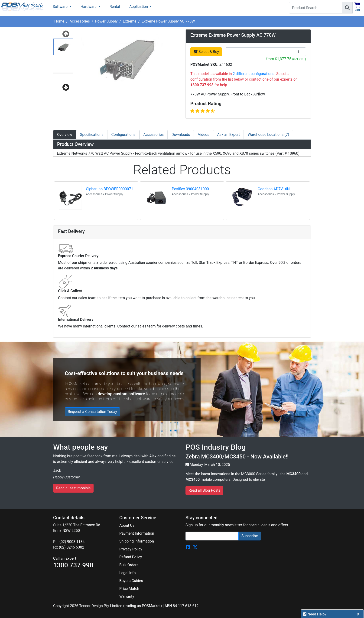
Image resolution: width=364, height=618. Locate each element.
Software (61, 7)
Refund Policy (131, 557)
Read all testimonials (73, 488)
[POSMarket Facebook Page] (188, 547)
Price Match (129, 589)
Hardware (89, 7)
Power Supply (106, 21)
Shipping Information (137, 541)
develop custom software (121, 394)
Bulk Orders (129, 565)
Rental (115, 7)
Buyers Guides (131, 581)
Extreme (130, 21)
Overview (65, 135)
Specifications (92, 135)
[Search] (347, 8)
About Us (127, 525)
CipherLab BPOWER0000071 (109, 189)
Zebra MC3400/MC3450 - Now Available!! (237, 457)
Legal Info (128, 573)
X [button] (358, 614)
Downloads (181, 135)
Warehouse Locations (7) (268, 135)
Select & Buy (206, 52)
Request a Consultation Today (92, 412)
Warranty (127, 597)
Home (59, 21)
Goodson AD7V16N (274, 189)
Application (139, 7)
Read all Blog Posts (204, 490)
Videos (203, 135)
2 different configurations (254, 74)
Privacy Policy (131, 549)
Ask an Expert (228, 135)
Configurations (123, 135)
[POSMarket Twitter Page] (195, 547)
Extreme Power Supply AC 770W (168, 21)
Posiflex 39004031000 (190, 189)
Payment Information (137, 533)
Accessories (80, 21)
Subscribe (250, 536)
